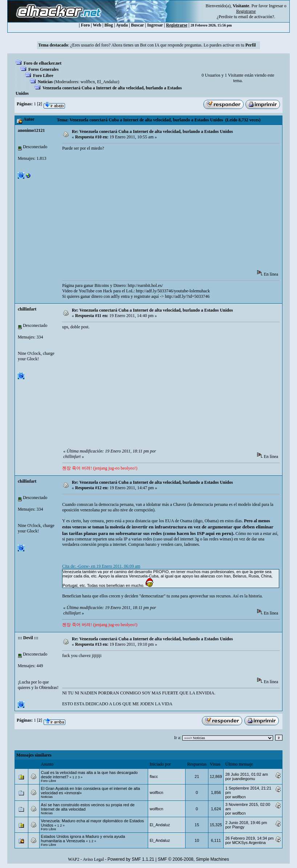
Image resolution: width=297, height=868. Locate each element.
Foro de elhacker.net (42, 63)
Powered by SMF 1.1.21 (131, 859)
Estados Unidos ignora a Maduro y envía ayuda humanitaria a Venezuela (83, 839)
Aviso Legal (93, 859)
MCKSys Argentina (249, 843)
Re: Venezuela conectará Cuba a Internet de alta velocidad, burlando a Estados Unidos (152, 131)
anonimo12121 (31, 130)
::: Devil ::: (28, 638)
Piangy (238, 827)
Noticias (45, 82)
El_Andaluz (107, 82)
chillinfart (27, 309)
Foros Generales (43, 69)
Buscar (138, 25)
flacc (154, 776)
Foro (85, 25)
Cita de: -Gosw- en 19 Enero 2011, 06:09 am (101, 566)
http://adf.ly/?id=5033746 (187, 296)
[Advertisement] (179, 213)
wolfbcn (88, 82)
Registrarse (177, 25)
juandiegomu (243, 779)
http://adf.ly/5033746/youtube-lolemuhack (173, 291)
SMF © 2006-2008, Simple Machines (194, 859)
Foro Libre (43, 76)
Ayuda (122, 25)
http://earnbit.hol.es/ (145, 285)
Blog (109, 25)
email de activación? (256, 17)
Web (97, 25)
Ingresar (276, 6)
